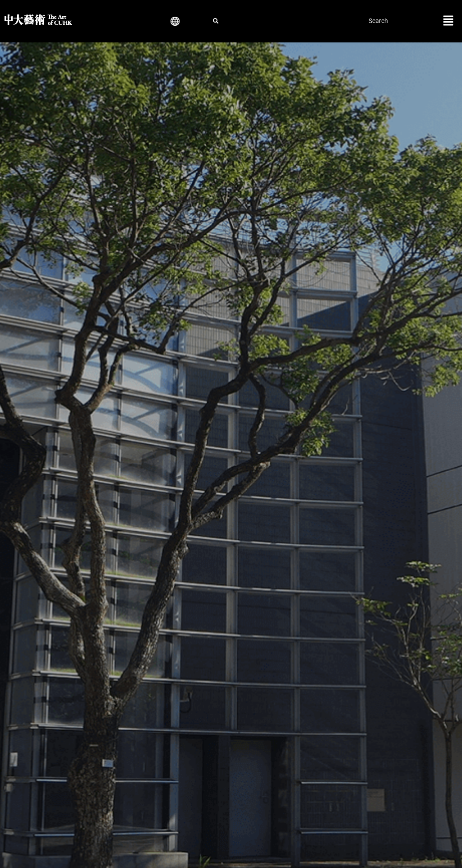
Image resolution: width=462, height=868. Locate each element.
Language (173, 21)
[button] (173, 21)
